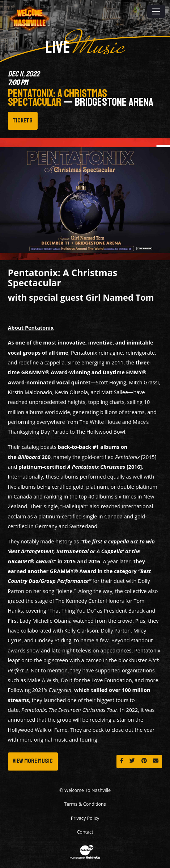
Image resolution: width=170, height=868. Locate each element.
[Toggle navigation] (156, 11)
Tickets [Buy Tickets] (23, 120)
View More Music (33, 761)
